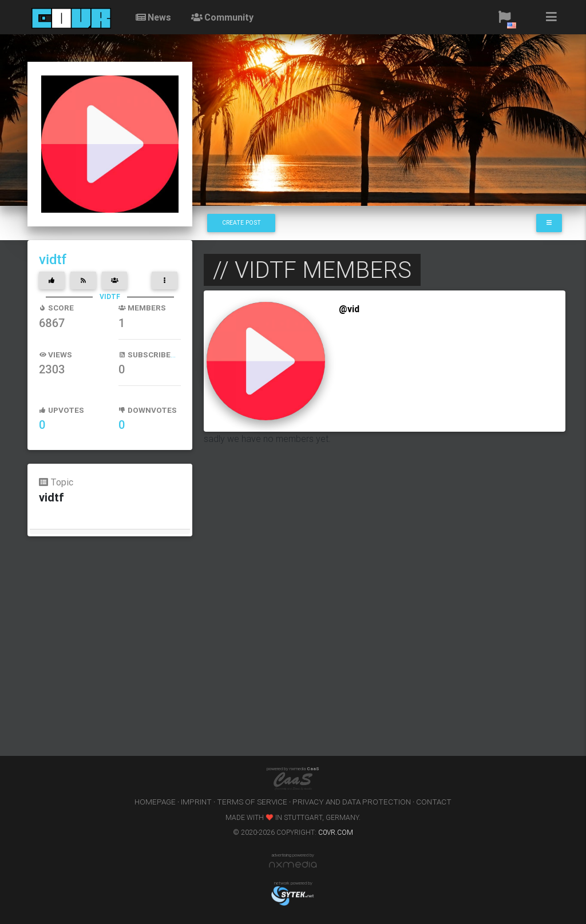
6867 (52, 323)
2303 (52, 369)
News (153, 17)
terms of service (252, 802)
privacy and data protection (352, 802)
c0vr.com (336, 832)
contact (434, 802)
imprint (196, 802)
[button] (504, 17)
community (221, 17)
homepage (155, 802)
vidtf (53, 260)
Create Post (241, 223)
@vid (349, 309)
